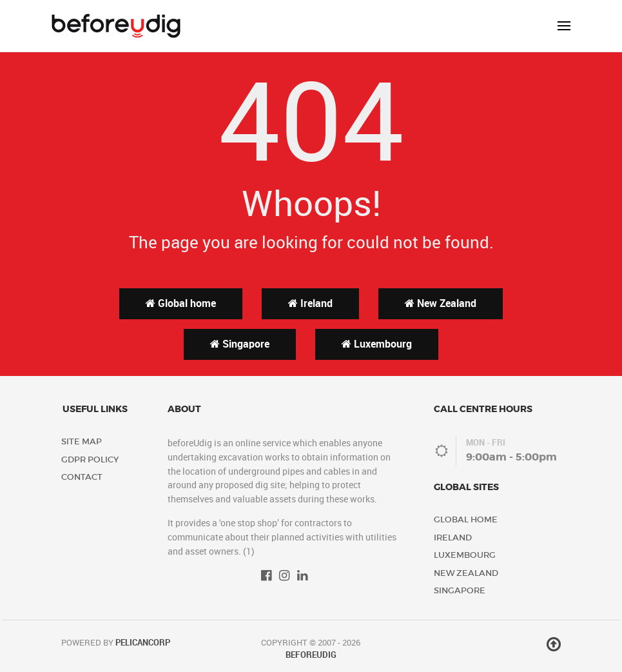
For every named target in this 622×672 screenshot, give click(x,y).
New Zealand (441, 303)
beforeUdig (311, 655)
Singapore (240, 344)
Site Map (82, 441)
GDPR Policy (90, 460)
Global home (181, 303)
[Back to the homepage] (116, 26)
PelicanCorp (143, 643)
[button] (564, 26)
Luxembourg (377, 344)
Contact (82, 477)
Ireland (310, 303)
